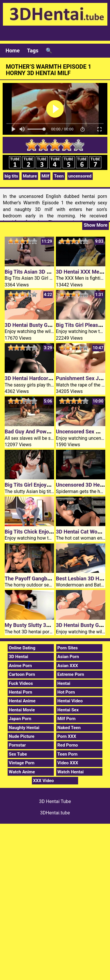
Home (13, 50)
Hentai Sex (68, 710)
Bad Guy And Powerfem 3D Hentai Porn (51, 431)
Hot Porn (66, 692)
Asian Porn (68, 657)
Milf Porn (66, 719)
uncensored (80, 176)
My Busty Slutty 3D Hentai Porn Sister (49, 625)
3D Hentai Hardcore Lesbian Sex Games (52, 378)
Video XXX (68, 763)
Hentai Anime (22, 701)
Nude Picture (22, 736)
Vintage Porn (22, 763)
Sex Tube (18, 754)
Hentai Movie (22, 710)
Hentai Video (70, 701)
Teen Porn (67, 754)
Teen (59, 176)
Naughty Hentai (24, 728)
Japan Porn (20, 719)
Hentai (64, 683)
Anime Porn (20, 666)
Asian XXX (68, 666)
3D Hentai (18, 657)
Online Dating (22, 648)
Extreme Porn (71, 674)
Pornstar (17, 745)
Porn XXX (67, 736)
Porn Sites (68, 648)
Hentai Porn (20, 692)
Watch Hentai (71, 772)
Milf (45, 176)
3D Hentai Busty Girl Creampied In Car (50, 325)
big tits (11, 176)
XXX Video (43, 781)
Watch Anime (22, 772)
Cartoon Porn (22, 674)
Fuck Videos (21, 683)
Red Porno (68, 745)
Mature (30, 176)
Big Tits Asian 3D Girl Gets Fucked (45, 272)
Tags (33, 50)
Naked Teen (69, 728)
